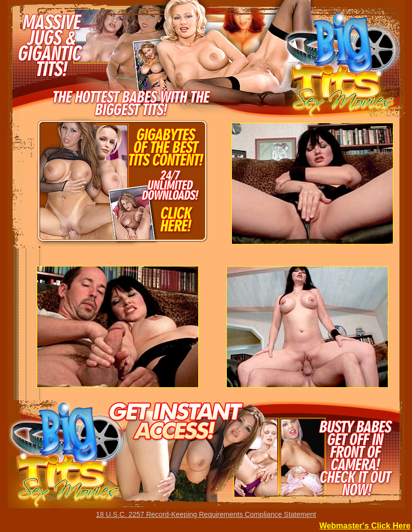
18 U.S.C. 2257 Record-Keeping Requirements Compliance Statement (206, 514)
